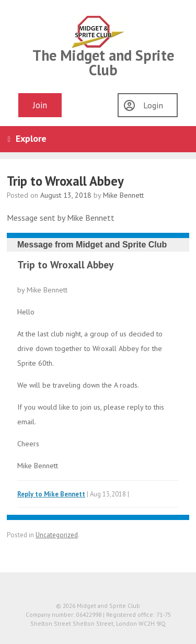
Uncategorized (57, 535)
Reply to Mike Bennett (51, 494)
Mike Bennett (123, 195)
